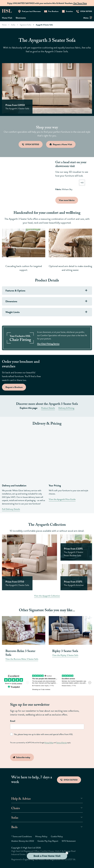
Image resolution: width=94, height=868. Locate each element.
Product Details (48, 408)
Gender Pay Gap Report (48, 841)
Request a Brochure (14, 387)
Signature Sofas (26, 25)
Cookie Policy (57, 836)
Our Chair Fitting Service (48, 344)
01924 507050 (69, 780)
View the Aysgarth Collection (47, 596)
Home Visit (7, 18)
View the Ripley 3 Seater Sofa (65, 655)
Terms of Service (62, 743)
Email (13, 721)
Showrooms (21, 18)
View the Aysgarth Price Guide (62, 499)
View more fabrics (67, 200)
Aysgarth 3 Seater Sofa (44, 25)
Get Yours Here (80, 3)
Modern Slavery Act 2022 (23, 841)
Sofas (13, 25)
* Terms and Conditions (22, 836)
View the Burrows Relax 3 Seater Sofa (22, 659)
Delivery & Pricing (66, 408)
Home (4, 25)
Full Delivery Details (11, 509)
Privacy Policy (49, 743)
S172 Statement (69, 841)
